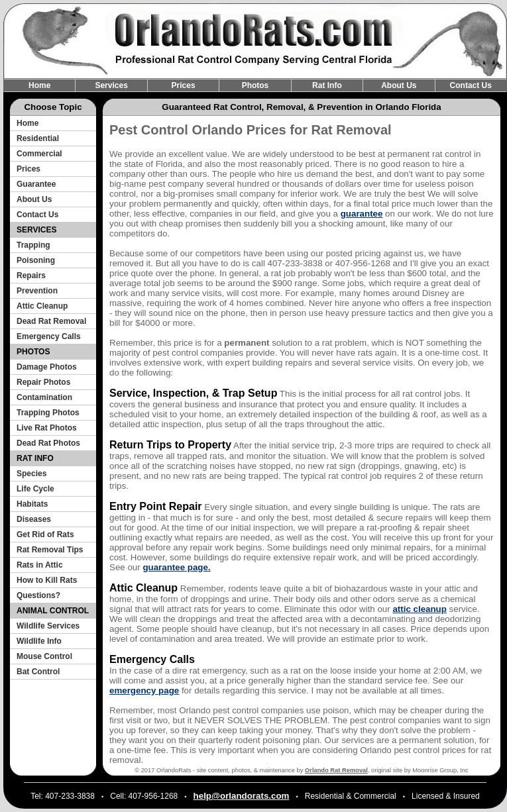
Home (39, 85)
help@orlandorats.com (242, 796)
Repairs (31, 276)
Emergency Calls (49, 336)
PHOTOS (33, 352)
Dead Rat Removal (51, 321)
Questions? (38, 595)
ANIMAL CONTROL (53, 611)
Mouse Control (44, 656)
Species (31, 474)
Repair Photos (43, 382)
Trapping (33, 245)
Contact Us (471, 85)
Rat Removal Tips (50, 550)
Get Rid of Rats (45, 534)
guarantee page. (176, 567)
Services (111, 85)
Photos (255, 85)
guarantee (362, 214)
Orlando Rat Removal (336, 770)
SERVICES (36, 230)
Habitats (32, 504)
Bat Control (38, 672)
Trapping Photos (48, 413)
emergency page (144, 690)
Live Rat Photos (47, 428)
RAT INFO (35, 458)
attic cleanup (419, 609)
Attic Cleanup (42, 306)
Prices (184, 85)
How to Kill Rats (47, 580)
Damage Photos (47, 367)
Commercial (39, 154)
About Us (399, 85)
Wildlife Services (48, 626)
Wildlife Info (39, 641)
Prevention (37, 291)
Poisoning (36, 260)
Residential (38, 138)
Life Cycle (35, 489)
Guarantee (36, 184)
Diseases (34, 519)
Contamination (44, 397)
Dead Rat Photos (48, 443)
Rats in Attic (40, 565)
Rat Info (327, 85)
